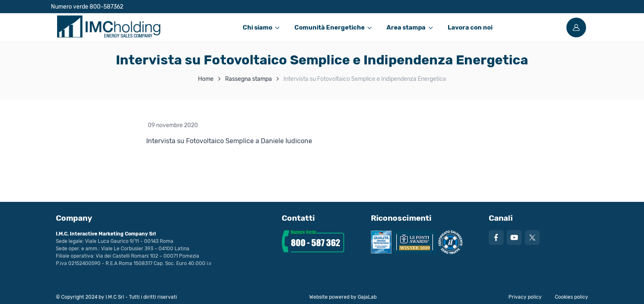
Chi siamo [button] (258, 27)
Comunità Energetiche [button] (330, 27)
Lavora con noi (470, 27)
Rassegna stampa (248, 79)
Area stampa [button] (406, 27)
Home (206, 79)
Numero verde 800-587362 (87, 7)
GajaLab (367, 297)
